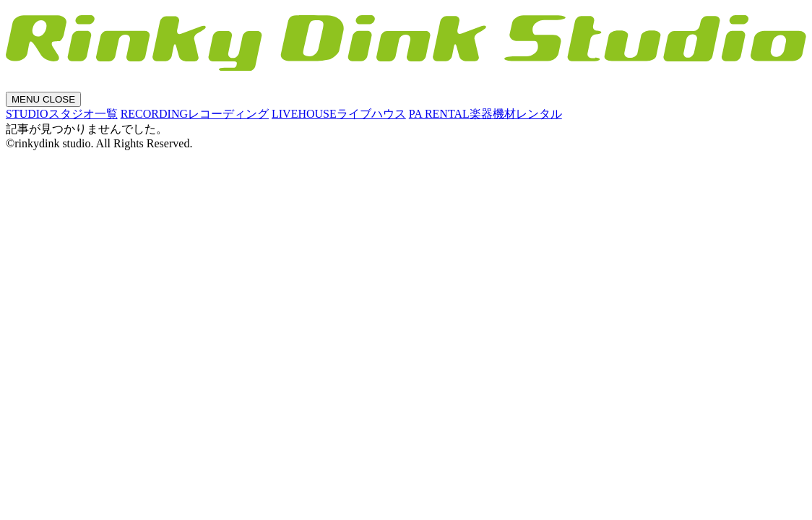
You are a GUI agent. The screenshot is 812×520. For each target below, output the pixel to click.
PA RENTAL (485, 114)
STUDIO (62, 114)
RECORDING (195, 114)
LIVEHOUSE (339, 114)
